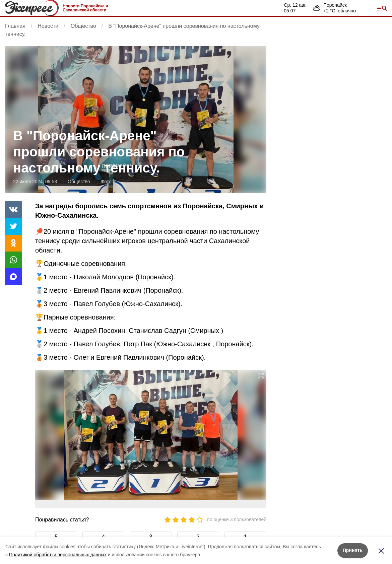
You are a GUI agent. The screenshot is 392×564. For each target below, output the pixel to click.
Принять (353, 550)
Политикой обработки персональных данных (58, 555)
